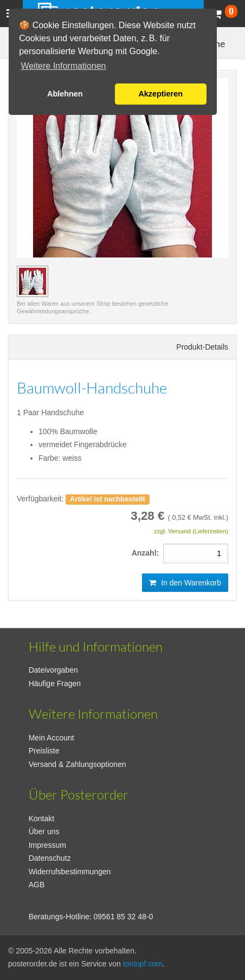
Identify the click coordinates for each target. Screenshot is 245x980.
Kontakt (41, 818)
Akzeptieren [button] (160, 94)
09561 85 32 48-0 (124, 917)
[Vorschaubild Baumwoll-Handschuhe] (33, 281)
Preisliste (44, 751)
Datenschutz (50, 858)
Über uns (44, 831)
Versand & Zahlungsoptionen (78, 764)
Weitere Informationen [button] (63, 66)
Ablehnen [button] (65, 94)
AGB (37, 885)
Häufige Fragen (55, 684)
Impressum (47, 845)
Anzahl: (147, 553)
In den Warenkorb (185, 583)
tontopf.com (143, 964)
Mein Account (51, 738)
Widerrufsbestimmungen (70, 872)
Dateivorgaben (53, 670)
